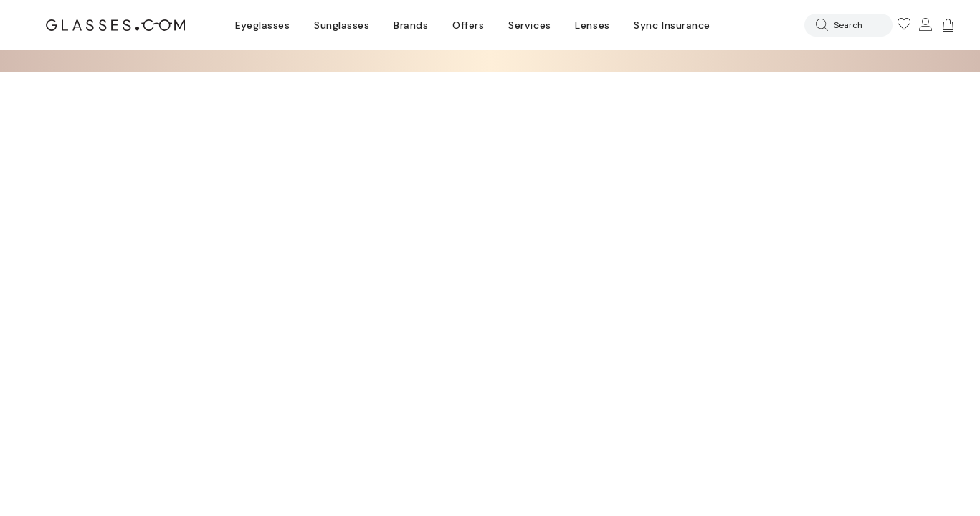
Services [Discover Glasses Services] (529, 25)
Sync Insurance (672, 25)
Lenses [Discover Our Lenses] (592, 25)
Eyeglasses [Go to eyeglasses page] (262, 25)
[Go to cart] (946, 25)
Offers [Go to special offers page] (468, 25)
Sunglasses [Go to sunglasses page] (342, 25)
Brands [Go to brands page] (411, 25)
